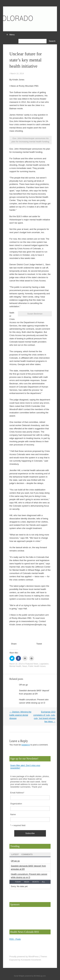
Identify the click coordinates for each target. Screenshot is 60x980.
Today (18, 882)
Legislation (44, 664)
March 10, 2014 (17, 74)
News (25, 666)
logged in (26, 745)
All (44, 882)
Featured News (32, 664)
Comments (27, 854)
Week (27, 882)
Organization (16, 804)
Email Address (17, 793)
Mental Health (15, 666)
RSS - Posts (15, 939)
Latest (15, 854)
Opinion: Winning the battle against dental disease (20, 715)
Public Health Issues (37, 666)
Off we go (23, 685)
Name (13, 814)
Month (36, 882)
